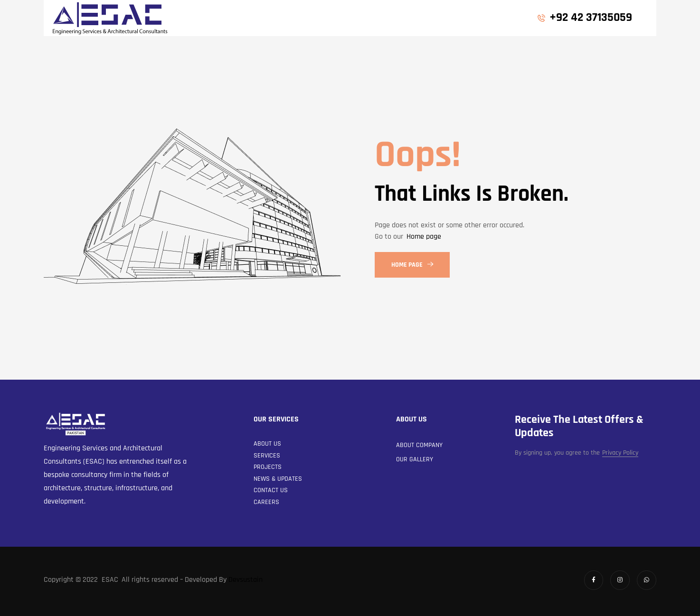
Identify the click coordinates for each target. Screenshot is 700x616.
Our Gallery (415, 459)
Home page (424, 237)
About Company (419, 445)
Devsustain (246, 580)
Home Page (412, 265)
